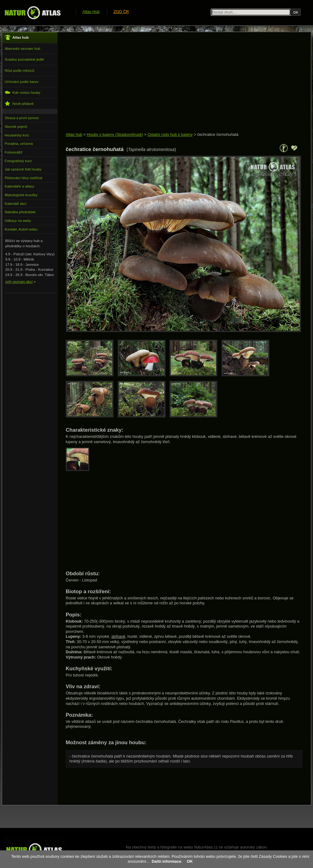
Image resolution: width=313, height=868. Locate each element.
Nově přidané (19, 104)
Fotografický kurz (18, 161)
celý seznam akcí (19, 282)
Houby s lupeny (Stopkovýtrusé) (115, 134)
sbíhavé (118, 636)
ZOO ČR (121, 12)
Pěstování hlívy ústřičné (24, 178)
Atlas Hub (91, 12)
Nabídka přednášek (20, 212)
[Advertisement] (178, 83)
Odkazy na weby (18, 221)
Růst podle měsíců (19, 71)
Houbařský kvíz (17, 135)
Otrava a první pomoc (22, 118)
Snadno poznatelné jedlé (24, 59)
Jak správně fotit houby (23, 169)
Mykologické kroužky (21, 195)
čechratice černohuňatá (218, 134)
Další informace (167, 861)
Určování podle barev (22, 82)
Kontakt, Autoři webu (21, 229)
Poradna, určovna (19, 144)
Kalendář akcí (15, 204)
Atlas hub (74, 134)
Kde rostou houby (22, 92)
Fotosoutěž (13, 152)
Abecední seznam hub (22, 49)
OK (190, 861)
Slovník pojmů (16, 127)
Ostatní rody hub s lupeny (170, 134)
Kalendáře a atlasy (19, 186)
